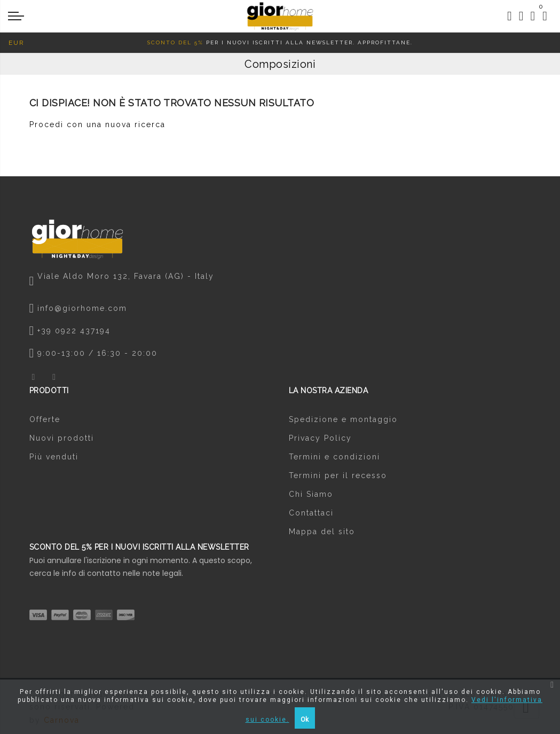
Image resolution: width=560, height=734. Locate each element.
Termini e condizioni (334, 457)
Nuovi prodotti (62, 438)
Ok (305, 720)
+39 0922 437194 (74, 331)
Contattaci (311, 513)
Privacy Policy (320, 438)
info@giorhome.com (82, 308)
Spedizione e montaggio (343, 419)
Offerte (45, 419)
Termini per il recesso (338, 475)
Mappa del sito (322, 532)
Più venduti (54, 457)
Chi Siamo (311, 494)
